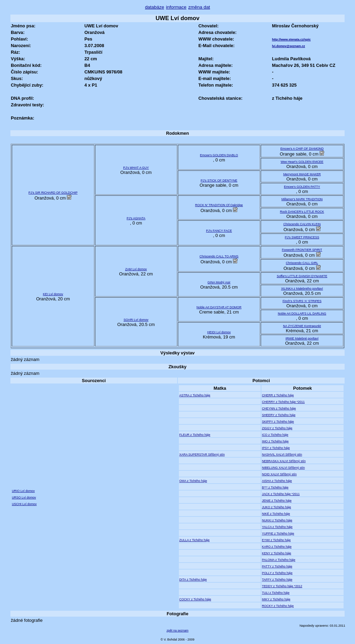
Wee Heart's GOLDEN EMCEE (302, 162)
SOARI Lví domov (136, 320)
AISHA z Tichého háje (277, 481)
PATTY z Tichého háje (277, 566)
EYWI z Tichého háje (276, 540)
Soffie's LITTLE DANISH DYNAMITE (302, 276)
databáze (154, 7)
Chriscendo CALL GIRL (302, 263)
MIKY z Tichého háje (276, 599)
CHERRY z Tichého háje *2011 (283, 402)
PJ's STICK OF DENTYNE (219, 180)
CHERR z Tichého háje (278, 395)
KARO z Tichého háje (277, 547)
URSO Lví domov (24, 497)
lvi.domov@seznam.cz (289, 46)
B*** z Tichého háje (275, 487)
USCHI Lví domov (24, 504)
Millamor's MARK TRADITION (302, 199)
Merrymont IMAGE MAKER (302, 174)
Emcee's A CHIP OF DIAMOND (302, 149)
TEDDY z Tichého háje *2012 (282, 586)
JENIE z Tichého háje (277, 501)
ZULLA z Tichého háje (194, 540)
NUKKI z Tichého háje (277, 520)
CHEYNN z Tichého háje (279, 408)
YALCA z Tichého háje (277, 527)
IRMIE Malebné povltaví (302, 338)
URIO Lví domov (23, 491)
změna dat (199, 7)
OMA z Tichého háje (193, 481)
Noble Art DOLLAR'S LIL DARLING (302, 314)
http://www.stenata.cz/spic (292, 39)
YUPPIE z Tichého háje (278, 533)
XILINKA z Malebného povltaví (302, 289)
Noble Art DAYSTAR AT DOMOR (219, 307)
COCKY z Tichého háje (195, 599)
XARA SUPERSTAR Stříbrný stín (202, 455)
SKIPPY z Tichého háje (278, 422)
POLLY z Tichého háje (277, 573)
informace (176, 7)
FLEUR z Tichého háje (195, 435)
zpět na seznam (177, 630)
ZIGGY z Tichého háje (277, 428)
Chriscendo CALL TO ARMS (219, 256)
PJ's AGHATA (136, 218)
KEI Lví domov (53, 294)
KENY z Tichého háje (276, 553)
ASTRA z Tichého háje (195, 395)
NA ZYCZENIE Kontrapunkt (302, 326)
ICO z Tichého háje (275, 435)
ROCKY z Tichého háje (278, 606)
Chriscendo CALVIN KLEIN (302, 224)
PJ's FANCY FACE (219, 231)
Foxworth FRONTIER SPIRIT (302, 250)
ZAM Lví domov (136, 269)
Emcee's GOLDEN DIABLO (219, 155)
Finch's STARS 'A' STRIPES (302, 301)
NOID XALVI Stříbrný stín (279, 474)
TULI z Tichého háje (276, 593)
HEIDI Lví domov (219, 332)
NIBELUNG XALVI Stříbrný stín (283, 468)
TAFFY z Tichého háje (277, 580)
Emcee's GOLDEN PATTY (302, 187)
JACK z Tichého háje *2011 (281, 494)
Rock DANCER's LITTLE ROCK (302, 212)
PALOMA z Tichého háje (278, 560)
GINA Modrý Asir (219, 282)
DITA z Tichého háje (193, 580)
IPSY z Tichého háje (276, 448)
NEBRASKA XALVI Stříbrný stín (284, 461)
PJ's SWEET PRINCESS (302, 237)
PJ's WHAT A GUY (136, 168)
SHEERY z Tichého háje (279, 415)
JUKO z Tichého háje (276, 507)
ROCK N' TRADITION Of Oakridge (219, 205)
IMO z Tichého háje (275, 441)
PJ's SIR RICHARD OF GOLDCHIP (53, 193)
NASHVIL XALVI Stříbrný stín (282, 455)
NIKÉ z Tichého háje (276, 514)
